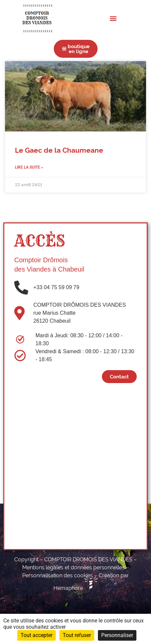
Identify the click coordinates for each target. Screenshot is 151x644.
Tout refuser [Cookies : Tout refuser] (77, 635)
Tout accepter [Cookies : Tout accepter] (37, 635)
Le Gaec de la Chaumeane (59, 150)
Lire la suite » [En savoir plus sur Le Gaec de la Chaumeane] (29, 167)
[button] (113, 18)
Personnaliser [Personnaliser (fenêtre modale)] (117, 635)
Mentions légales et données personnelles (74, 567)
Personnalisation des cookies (58, 575)
